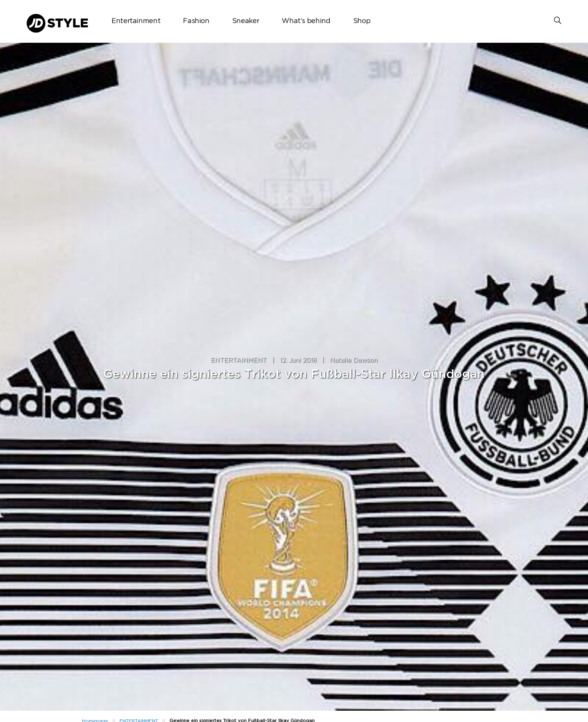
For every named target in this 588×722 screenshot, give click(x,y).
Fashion (196, 21)
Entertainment (136, 21)
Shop (362, 21)
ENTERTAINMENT (239, 360)
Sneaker (246, 21)
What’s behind (306, 21)
